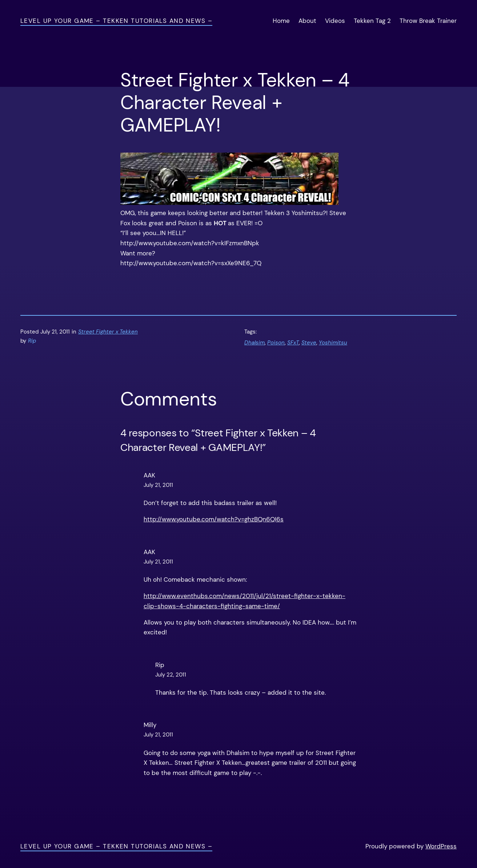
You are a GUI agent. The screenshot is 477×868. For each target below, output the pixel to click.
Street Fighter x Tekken (108, 332)
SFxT (293, 343)
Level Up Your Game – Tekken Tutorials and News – (116, 21)
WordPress (441, 846)
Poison (276, 343)
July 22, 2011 (171, 675)
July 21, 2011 (158, 485)
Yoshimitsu (333, 343)
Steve (309, 343)
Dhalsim (254, 343)
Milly (150, 725)
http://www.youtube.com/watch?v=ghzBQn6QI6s (214, 519)
